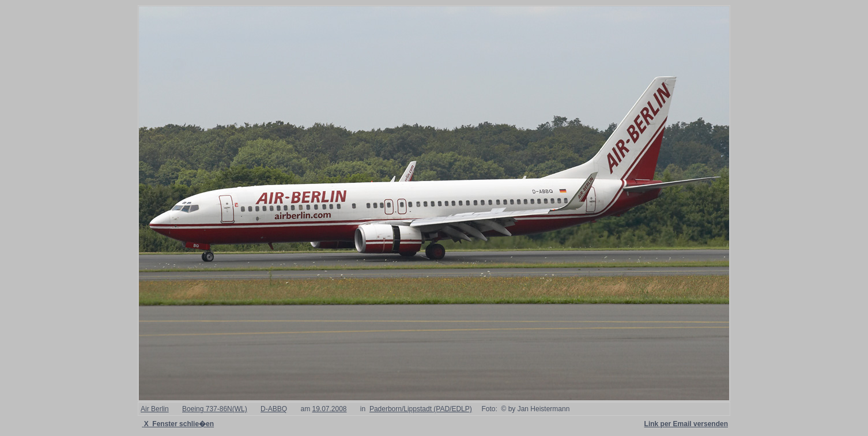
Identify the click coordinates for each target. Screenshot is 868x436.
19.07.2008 (329, 409)
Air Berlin (155, 409)
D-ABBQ (274, 409)
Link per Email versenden (686, 424)
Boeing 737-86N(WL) (215, 409)
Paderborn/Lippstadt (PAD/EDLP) (421, 409)
